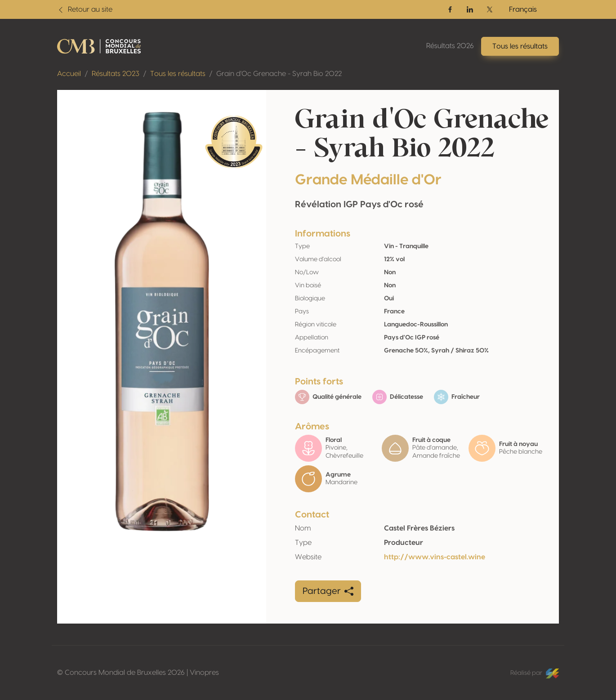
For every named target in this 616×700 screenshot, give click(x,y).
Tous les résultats (178, 74)
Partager (328, 591)
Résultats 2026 (450, 46)
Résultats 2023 (116, 74)
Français (523, 9)
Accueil (69, 74)
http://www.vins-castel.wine (435, 557)
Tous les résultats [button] (520, 46)
